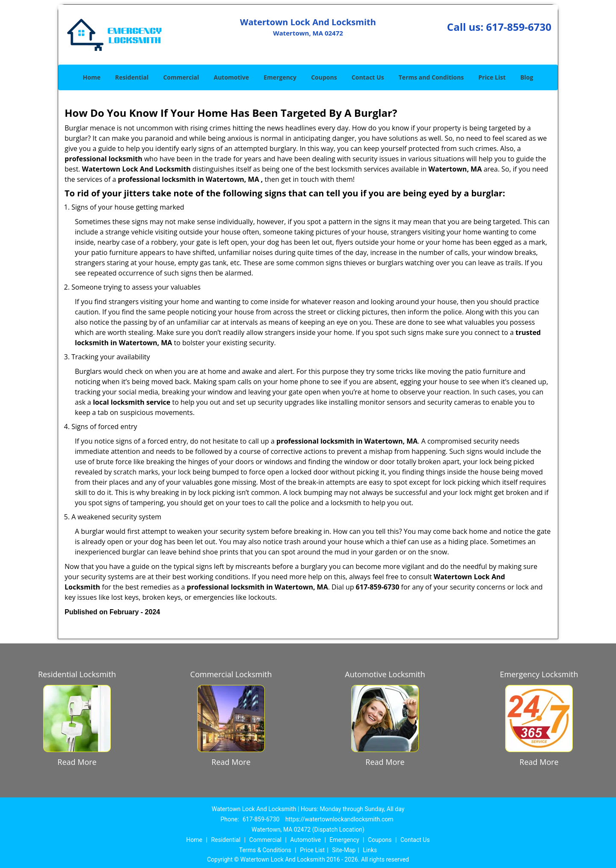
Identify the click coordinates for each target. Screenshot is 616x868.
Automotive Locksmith (385, 674)
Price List (492, 77)
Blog (527, 77)
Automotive (232, 77)
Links (370, 850)
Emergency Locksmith (539, 674)
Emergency (280, 77)
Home (92, 77)
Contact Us (368, 77)
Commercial (181, 77)
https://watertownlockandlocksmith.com (339, 819)
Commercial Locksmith (231, 674)
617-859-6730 (519, 27)
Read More (77, 762)
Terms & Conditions (265, 850)
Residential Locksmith (77, 674)
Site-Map (344, 850)
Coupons (324, 77)
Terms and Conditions (431, 77)
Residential (132, 77)
